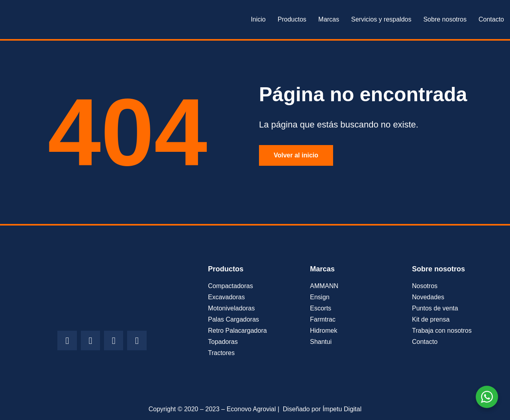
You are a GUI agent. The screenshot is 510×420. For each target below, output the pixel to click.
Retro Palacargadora (237, 331)
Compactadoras (230, 286)
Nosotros (425, 286)
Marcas (329, 19)
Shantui (321, 342)
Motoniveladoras (231, 308)
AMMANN (324, 286)
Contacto (491, 19)
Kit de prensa (431, 319)
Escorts (321, 308)
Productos (292, 19)
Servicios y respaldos (381, 19)
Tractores (221, 353)
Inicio (258, 19)
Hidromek (324, 331)
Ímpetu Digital (342, 409)
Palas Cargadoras (233, 319)
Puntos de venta (435, 308)
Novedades (428, 297)
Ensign (320, 297)
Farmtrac (323, 319)
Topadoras (223, 342)
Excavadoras (227, 297)
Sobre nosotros (445, 19)
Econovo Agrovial (251, 409)
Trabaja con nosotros (442, 331)
